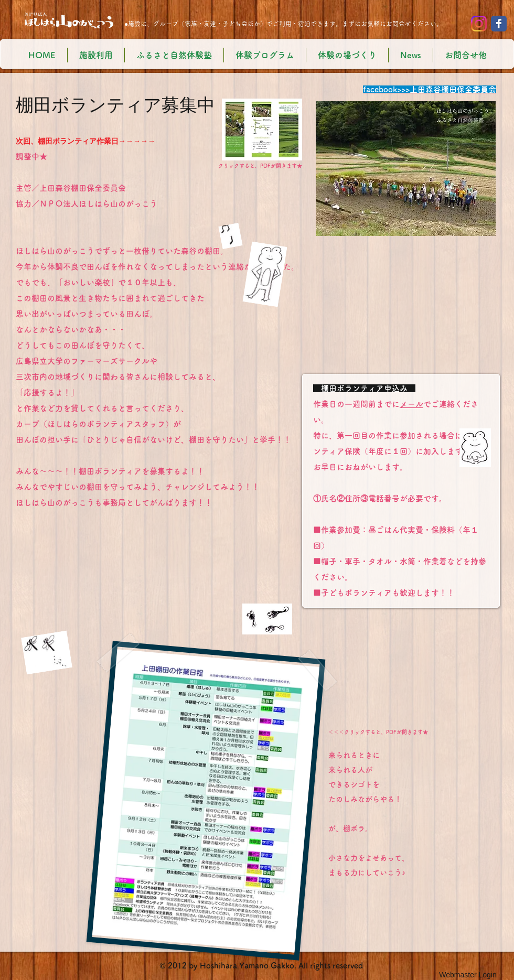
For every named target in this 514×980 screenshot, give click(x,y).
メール (411, 404)
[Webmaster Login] (468, 975)
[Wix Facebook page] (499, 24)
